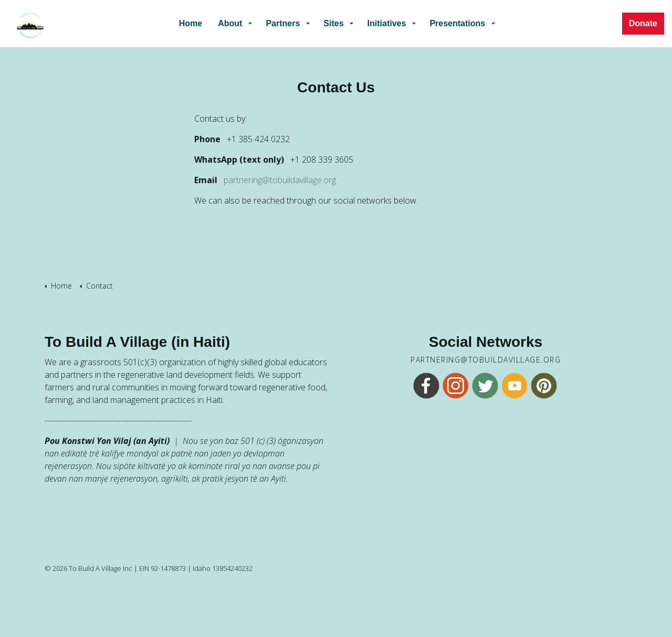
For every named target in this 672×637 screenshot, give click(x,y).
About (230, 23)
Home (191, 23)
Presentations (457, 23)
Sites (333, 23)
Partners (283, 23)
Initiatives (387, 23)
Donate (643, 24)
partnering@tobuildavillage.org (280, 180)
